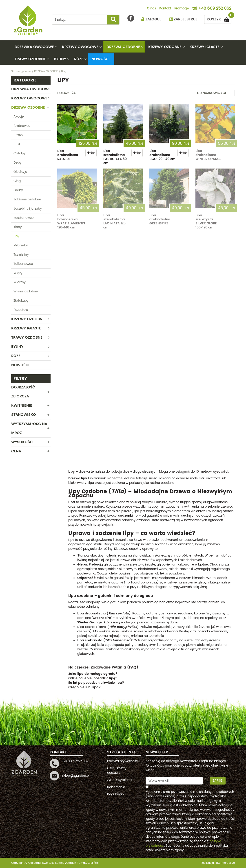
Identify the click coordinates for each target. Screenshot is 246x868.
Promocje (182, 9)
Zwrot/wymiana (119, 780)
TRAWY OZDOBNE (30, 59)
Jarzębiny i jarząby (28, 209)
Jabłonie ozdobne (27, 199)
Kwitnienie (22, 406)
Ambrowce (22, 126)
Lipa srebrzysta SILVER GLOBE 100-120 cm (206, 221)
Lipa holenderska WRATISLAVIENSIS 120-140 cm (71, 221)
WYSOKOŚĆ (22, 442)
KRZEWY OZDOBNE (165, 47)
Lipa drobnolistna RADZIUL (68, 155)
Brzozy (18, 135)
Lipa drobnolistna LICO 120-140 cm (162, 155)
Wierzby (20, 282)
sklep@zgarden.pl (76, 776)
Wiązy (18, 273)
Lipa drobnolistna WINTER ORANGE (208, 155)
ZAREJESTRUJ (186, 19)
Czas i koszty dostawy (117, 770)
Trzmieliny (21, 255)
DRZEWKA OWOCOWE (34, 47)
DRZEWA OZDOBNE (123, 47)
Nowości (101, 59)
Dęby (18, 163)
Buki (17, 144)
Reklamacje (116, 787)
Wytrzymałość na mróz (29, 428)
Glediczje (20, 172)
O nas (151, 9)
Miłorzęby (21, 245)
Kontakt (165, 9)
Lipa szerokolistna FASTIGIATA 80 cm (115, 157)
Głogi (17, 181)
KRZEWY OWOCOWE (80, 47)
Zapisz (218, 781)
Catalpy (20, 153)
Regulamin (115, 794)
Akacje (19, 117)
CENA (16, 451)
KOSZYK (219, 19)
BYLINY (60, 59)
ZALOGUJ (153, 19)
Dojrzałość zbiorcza (23, 392)
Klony (18, 227)
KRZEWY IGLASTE (205, 47)
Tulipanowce (23, 264)
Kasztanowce (24, 218)
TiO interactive (225, 863)
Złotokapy (21, 301)
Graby (18, 190)
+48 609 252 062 (215, 9)
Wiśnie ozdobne (26, 291)
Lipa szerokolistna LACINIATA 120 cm (114, 221)
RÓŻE (79, 59)
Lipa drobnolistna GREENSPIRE (160, 219)
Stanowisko (24, 415)
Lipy (16, 236)
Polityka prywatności (123, 761)
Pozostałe (21, 310)
